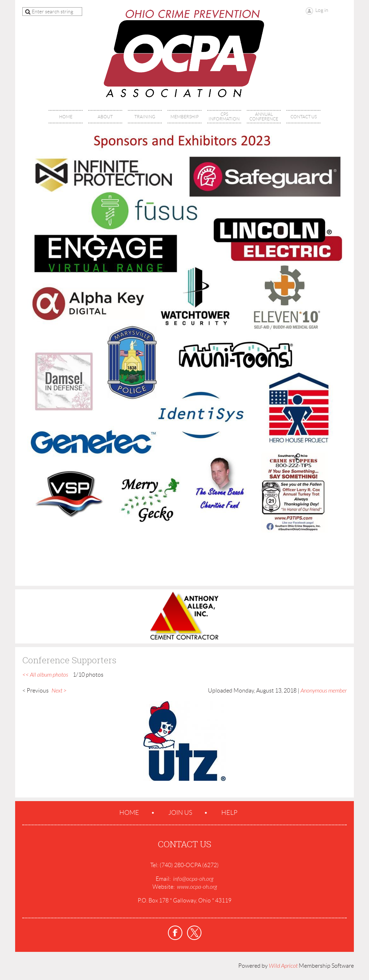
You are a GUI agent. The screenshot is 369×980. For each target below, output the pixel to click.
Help (229, 813)
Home (129, 813)
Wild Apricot (283, 966)
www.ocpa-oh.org (197, 887)
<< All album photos (45, 675)
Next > (59, 691)
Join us (180, 813)
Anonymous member (324, 691)
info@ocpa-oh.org (193, 879)
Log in (322, 10)
